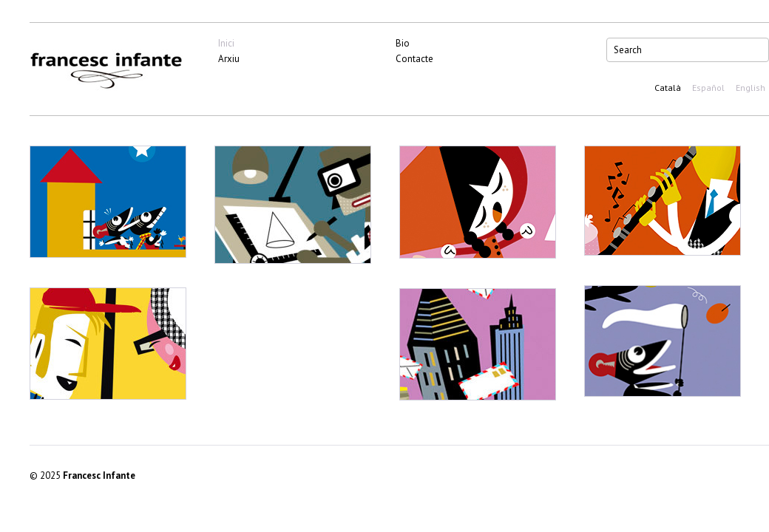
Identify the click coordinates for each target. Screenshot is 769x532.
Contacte (414, 59)
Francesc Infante (99, 475)
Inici (226, 43)
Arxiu (229, 59)
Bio (403, 43)
